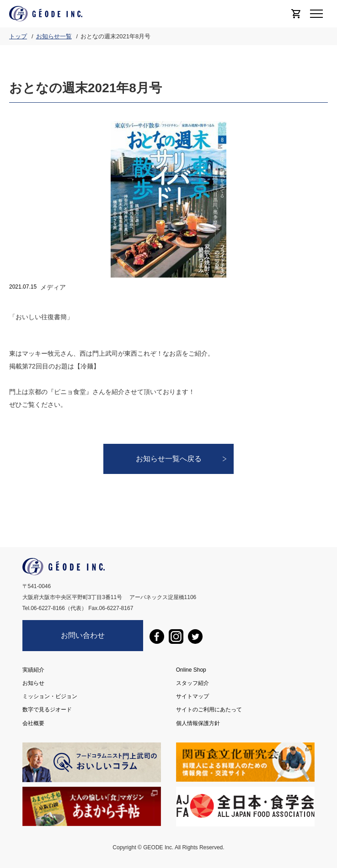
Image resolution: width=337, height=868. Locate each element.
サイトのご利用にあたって (209, 710)
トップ (18, 36)
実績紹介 (33, 670)
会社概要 (33, 723)
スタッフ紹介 (193, 683)
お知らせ (33, 683)
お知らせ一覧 (54, 36)
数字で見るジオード (47, 710)
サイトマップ (193, 696)
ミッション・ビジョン (50, 696)
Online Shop (191, 670)
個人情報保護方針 (198, 723)
